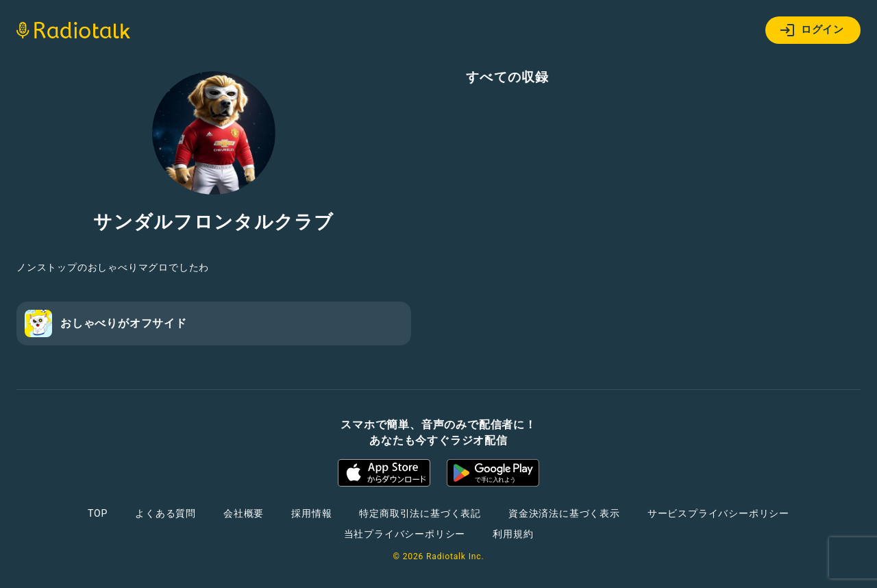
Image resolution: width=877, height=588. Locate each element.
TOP (98, 513)
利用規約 (513, 534)
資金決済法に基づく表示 (564, 513)
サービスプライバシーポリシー (718, 513)
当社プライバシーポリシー (405, 534)
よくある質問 (165, 513)
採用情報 (311, 513)
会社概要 (244, 513)
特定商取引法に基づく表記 (420, 513)
